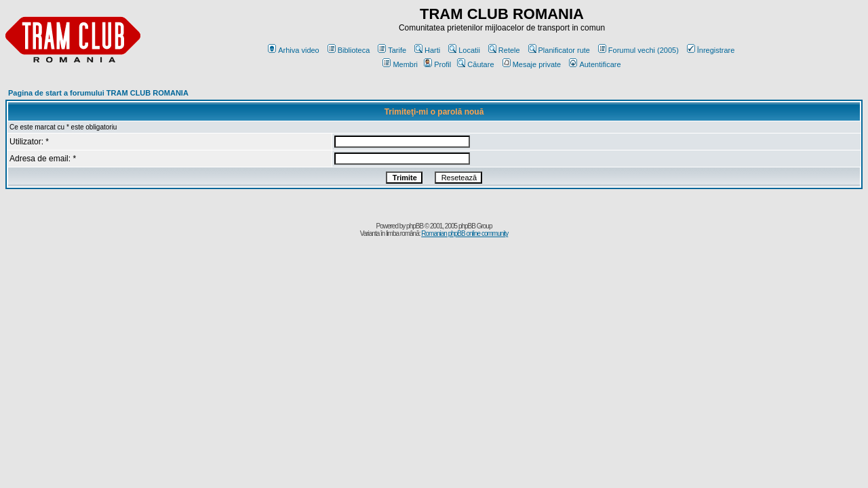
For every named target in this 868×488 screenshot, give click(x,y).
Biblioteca (349, 50)
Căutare (475, 64)
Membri (400, 64)
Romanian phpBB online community (465, 233)
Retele (504, 50)
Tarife (392, 50)
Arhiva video (294, 50)
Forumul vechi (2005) (638, 50)
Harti (427, 50)
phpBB (415, 226)
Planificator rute (559, 50)
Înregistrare (711, 50)
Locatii (464, 50)
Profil (437, 64)
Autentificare (595, 64)
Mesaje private (532, 64)
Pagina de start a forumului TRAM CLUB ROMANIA (98, 93)
